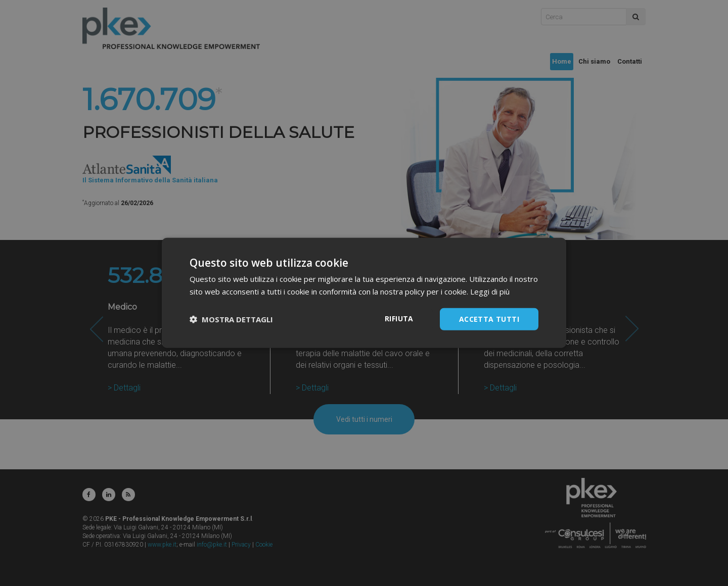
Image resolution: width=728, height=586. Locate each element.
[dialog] (364, 293)
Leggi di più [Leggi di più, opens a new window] (490, 291)
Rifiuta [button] (399, 319)
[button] (231, 319)
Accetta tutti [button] (489, 319)
